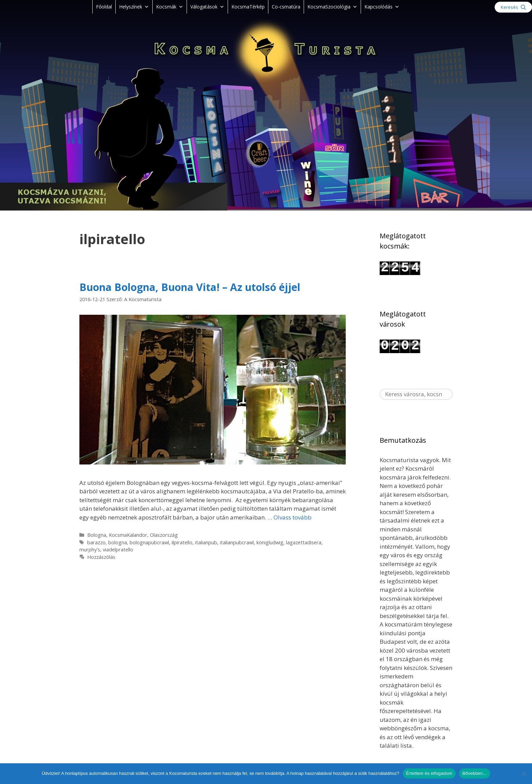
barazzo (96, 542)
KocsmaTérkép (248, 7)
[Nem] (524, 773)
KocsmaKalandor (128, 535)
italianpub (206, 542)
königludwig (270, 542)
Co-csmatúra (286, 7)
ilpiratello (182, 542)
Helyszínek (134, 7)
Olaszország (164, 535)
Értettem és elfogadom (429, 773)
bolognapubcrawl (149, 542)
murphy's (90, 550)
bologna (118, 542)
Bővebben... (475, 773)
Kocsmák (170, 7)
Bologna (97, 535)
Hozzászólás (101, 557)
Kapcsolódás (382, 7)
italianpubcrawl (237, 542)
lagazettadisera (304, 542)
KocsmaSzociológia (332, 7)
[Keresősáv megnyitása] (513, 7)
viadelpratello (118, 550)
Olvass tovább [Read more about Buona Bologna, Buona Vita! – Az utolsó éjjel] (292, 517)
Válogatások (207, 7)
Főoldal (104, 7)
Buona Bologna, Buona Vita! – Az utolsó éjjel (190, 287)
